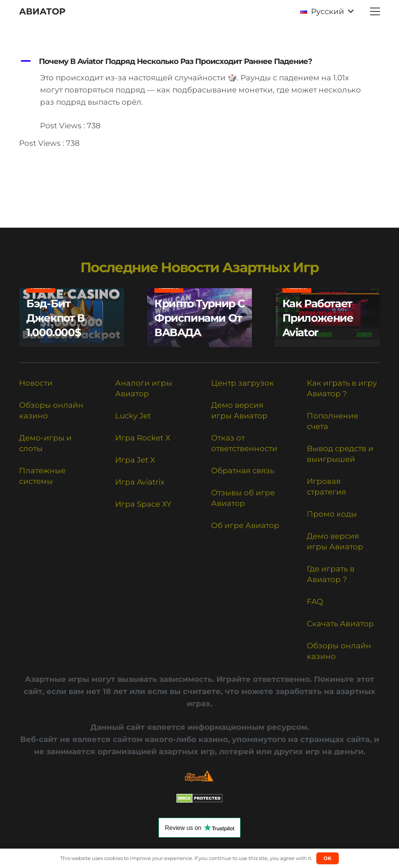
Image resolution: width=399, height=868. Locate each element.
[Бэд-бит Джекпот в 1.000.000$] (72, 318)
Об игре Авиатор (245, 525)
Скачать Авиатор (340, 624)
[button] (327, 11)
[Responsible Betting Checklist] (199, 776)
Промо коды (332, 514)
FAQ (315, 602)
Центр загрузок (243, 383)
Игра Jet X (135, 460)
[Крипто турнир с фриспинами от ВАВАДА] (200, 318)
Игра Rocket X (143, 438)
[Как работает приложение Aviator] (327, 318)
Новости (36, 383)
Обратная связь (243, 471)
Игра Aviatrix (140, 482)
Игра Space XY (143, 504)
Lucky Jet (133, 416)
